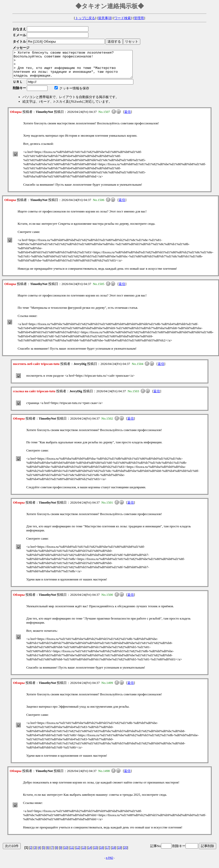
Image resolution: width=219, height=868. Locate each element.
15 (96, 853)
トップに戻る (85, 18)
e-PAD (109, 863)
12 (78, 853)
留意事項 (105, 18)
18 (114, 853)
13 (84, 853)
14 (90, 853)
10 (66, 853)
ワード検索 (123, 18)
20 (126, 853)
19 (119, 853)
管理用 (139, 18)
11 (72, 853)
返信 (128, 117)
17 (107, 853)
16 (102, 853)
